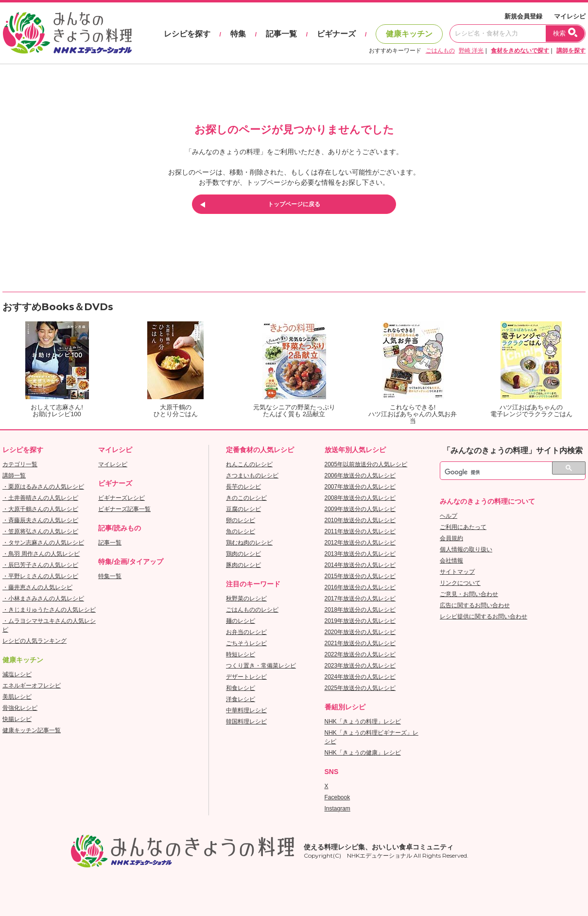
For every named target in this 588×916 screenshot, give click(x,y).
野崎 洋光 (471, 51)
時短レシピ (241, 654)
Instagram (337, 809)
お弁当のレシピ (246, 632)
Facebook (337, 797)
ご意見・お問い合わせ (469, 594)
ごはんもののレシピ (252, 610)
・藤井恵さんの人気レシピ (37, 587)
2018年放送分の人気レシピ (360, 610)
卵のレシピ (241, 520)
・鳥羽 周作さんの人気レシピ (41, 554)
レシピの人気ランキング (35, 641)
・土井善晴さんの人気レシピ (40, 498)
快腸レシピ (17, 719)
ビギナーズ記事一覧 (124, 509)
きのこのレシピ (246, 498)
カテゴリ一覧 (20, 464)
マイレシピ (570, 16)
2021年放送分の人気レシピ (360, 643)
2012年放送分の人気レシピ (360, 543)
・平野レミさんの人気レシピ (40, 576)
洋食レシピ (241, 699)
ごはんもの (440, 51)
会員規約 (451, 538)
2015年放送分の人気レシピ (360, 576)
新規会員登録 (523, 16)
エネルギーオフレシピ (32, 686)
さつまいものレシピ (252, 476)
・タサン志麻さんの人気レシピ (43, 543)
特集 (238, 34)
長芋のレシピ (243, 487)
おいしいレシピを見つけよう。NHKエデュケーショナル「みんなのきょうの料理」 (68, 33)
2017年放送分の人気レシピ (360, 599)
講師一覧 (14, 476)
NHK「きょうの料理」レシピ (363, 722)
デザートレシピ (246, 677)
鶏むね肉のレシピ (249, 543)
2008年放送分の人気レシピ (360, 498)
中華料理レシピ (246, 710)
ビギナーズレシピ (121, 498)
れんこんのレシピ (249, 464)
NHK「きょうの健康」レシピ (363, 753)
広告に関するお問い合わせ (475, 605)
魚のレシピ (241, 531)
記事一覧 (281, 34)
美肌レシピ (17, 697)
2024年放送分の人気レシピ (360, 677)
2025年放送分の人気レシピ (360, 688)
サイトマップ (457, 572)
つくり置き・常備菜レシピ (261, 666)
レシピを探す (187, 34)
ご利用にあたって (463, 527)
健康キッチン (409, 34)
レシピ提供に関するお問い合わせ (484, 617)
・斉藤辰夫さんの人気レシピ (40, 520)
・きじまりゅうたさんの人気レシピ (49, 610)
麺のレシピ (241, 621)
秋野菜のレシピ (246, 599)
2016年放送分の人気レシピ (360, 587)
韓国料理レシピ (246, 722)
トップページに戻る (294, 204)
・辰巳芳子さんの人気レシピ (40, 565)
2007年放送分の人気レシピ (360, 487)
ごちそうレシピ (246, 643)
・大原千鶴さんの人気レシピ (40, 509)
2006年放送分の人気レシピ (360, 476)
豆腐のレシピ (243, 509)
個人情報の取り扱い (466, 549)
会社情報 (451, 561)
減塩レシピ (17, 674)
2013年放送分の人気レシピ (360, 554)
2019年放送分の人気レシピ (360, 621)
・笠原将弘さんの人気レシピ (40, 531)
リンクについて (460, 583)
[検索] (502, 472)
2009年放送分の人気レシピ (360, 509)
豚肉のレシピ (243, 565)
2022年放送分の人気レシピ (360, 654)
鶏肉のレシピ (243, 554)
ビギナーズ (336, 34)
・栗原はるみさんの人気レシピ (43, 487)
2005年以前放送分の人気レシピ (366, 464)
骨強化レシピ (20, 708)
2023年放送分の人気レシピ (360, 666)
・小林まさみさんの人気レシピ (43, 599)
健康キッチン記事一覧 (32, 730)
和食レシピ (241, 688)
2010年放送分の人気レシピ (360, 520)
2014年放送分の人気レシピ (360, 565)
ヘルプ (449, 516)
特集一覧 (110, 576)
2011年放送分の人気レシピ (360, 531)
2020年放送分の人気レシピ (360, 632)
